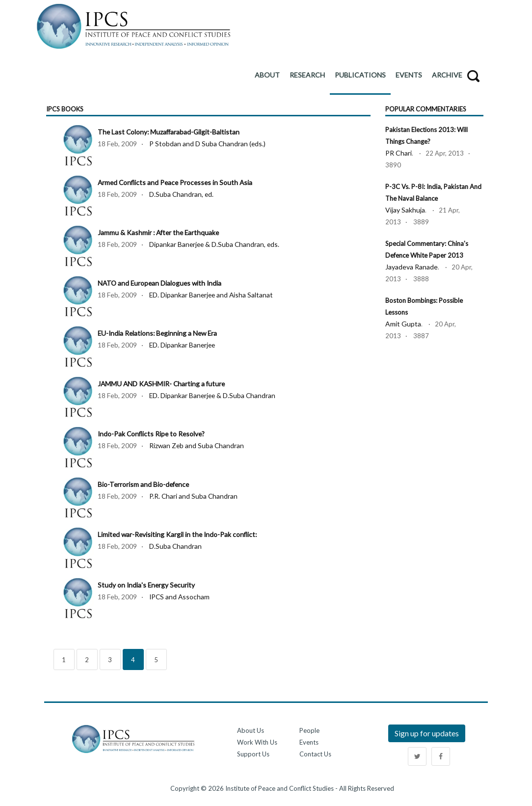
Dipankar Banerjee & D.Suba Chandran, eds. (215, 244)
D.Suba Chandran (176, 546)
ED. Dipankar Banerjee (183, 345)
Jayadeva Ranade (412, 267)
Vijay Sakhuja (405, 210)
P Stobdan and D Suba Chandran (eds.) (208, 144)
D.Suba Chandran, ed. (182, 194)
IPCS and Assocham (180, 597)
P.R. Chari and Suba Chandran (194, 496)
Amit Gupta (403, 324)
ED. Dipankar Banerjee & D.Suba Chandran (213, 395)
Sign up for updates (427, 733)
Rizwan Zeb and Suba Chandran (197, 445)
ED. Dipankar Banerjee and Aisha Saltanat (212, 295)
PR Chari (399, 153)
